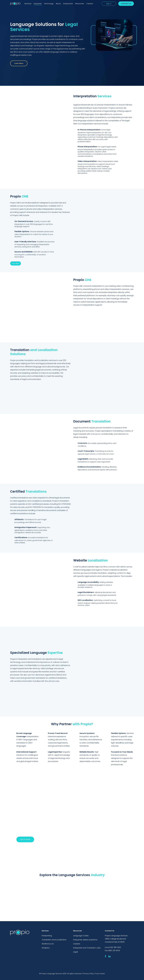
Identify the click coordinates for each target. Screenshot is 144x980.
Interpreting (47, 936)
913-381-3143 (116, 947)
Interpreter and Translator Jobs (87, 948)
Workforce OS (48, 944)
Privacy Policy (88, 974)
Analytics (46, 948)
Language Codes (81, 936)
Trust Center (100, 974)
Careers (77, 944)
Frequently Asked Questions (85, 940)
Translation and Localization (54, 940)
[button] (19, 63)
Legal (76, 952)
